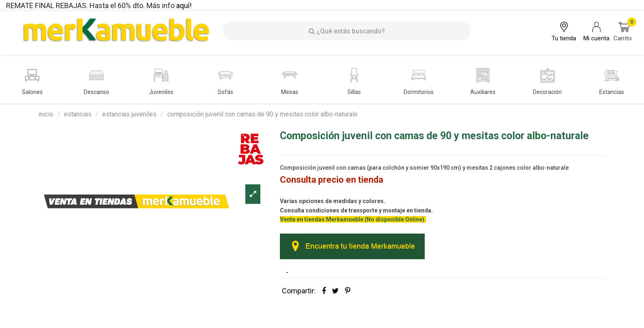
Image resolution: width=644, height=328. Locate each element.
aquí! (184, 5)
